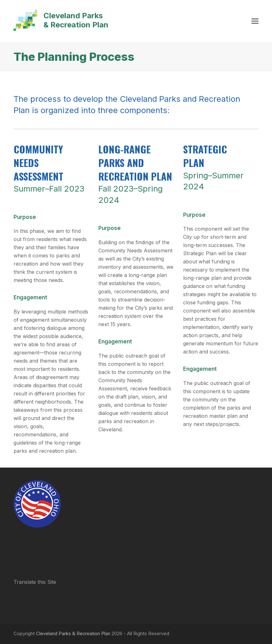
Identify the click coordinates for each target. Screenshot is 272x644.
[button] (255, 21)
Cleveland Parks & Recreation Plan (61, 20)
